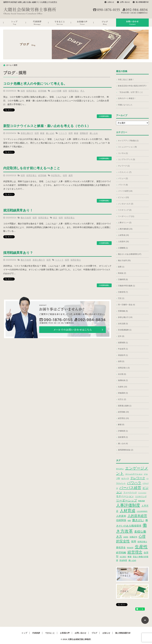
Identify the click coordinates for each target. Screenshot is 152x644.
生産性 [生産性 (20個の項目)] (141, 547)
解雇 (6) (121, 425)
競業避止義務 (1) (125, 406)
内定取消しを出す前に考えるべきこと (32, 168)
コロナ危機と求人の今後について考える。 (35, 84)
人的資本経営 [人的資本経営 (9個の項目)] (137, 516)
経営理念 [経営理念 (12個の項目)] (135, 552)
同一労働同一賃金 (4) (126, 305)
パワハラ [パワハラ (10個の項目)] (134, 483)
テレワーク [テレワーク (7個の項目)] (138, 478)
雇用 (71, 175)
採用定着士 (31, 91)
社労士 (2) (122, 399)
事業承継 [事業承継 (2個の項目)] (141, 501)
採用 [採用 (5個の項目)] (134, 541)
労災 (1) (121, 298)
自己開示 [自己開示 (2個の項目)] (123, 557)
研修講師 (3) (123, 393)
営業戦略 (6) (123, 311)
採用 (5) (121, 361)
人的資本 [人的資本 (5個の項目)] (121, 516)
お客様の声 (82, 23)
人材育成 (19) (123, 235)
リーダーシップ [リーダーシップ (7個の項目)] (126, 500)
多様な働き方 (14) (125, 317)
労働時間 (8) (123, 279)
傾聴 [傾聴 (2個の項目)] (129, 521)
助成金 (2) (122, 273)
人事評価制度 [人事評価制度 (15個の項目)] (128, 505)
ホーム (9, 65)
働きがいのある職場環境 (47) (130, 254)
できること (60, 23)
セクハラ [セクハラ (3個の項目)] (125, 478)
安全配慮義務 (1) (125, 330)
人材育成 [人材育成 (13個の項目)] (128, 511)
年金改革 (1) (123, 349)
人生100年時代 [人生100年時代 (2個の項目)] (142, 511)
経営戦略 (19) (123, 412)
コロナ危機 (56, 91)
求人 (82, 91)
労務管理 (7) (123, 292)
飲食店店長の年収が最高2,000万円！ (133, 86)
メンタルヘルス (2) (126, 204)
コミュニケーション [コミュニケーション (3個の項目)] (134, 474)
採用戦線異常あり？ (18, 253)
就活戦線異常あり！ (18, 210)
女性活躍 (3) (123, 324)
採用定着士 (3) (124, 368)
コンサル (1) (123, 153)
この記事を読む (104, 116)
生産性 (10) (123, 387)
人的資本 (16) (123, 242)
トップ (15, 23)
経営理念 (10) (123, 418)
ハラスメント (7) (125, 172)
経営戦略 (42, 91)
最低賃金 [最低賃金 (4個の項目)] (121, 547)
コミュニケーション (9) (127, 147)
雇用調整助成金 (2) (126, 450)
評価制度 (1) (123, 431)
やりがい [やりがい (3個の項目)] (120, 469)
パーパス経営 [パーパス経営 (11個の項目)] (130, 488)
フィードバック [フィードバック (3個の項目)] (130, 492)
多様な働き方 (27, 133)
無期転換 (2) (123, 380)
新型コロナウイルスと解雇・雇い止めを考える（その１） (47, 126)
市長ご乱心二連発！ (126, 80)
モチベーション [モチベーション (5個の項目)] (125, 496)
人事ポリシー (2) (125, 223)
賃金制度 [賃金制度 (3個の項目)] (123, 560)
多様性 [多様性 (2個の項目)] (126, 537)
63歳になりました (125, 105)
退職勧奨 (84, 133)
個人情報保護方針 (142, 2)
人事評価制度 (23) (125, 229)
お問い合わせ (125, 2)
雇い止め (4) (123, 444)
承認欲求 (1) (123, 355)
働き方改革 (26, 218)
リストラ (63, 133)
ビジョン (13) (123, 197)
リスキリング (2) (125, 210)
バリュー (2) (123, 178)
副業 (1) (121, 267)
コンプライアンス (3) (126, 159)
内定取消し (56, 175)
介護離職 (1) (123, 248)
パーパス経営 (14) (125, 191)
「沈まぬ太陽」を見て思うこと (130, 92)
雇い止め (50, 133)
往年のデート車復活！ (127, 98)
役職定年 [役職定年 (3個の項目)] (133, 537)
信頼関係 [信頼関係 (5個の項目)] (121, 520)
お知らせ (111, 2)
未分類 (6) (122, 374)
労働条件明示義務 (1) (126, 286)
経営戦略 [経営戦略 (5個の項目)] (121, 553)
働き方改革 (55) (124, 261)
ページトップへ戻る (145, 620)
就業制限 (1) (123, 343)
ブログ (105, 23)
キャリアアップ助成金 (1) (128, 141)
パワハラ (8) (123, 185)
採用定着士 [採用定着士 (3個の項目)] (142, 542)
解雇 (42, 133)
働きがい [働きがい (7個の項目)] (138, 520)
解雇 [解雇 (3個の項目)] (130, 557)
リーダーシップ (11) (126, 216)
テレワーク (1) (124, 166)
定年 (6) (121, 336)
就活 (55, 218)
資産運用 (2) (123, 437)
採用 (23, 91)
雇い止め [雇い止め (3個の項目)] (132, 560)
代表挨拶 (37, 23)
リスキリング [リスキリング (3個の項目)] (141, 496)
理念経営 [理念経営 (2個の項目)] (130, 548)
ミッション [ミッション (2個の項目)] (142, 493)
